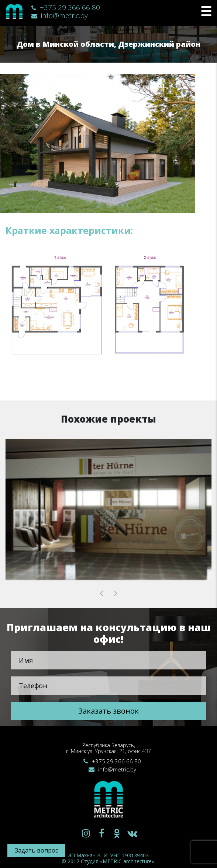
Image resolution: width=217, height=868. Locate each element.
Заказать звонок (108, 711)
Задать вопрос (36, 850)
